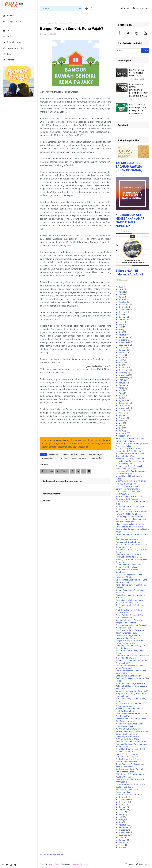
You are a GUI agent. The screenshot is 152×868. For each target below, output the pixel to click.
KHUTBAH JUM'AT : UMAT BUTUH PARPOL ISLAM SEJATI (131, 482)
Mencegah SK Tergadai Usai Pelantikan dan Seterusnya (128, 637)
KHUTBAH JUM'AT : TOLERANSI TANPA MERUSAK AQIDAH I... (130, 556)
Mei (120, 294)
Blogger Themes (55, 864)
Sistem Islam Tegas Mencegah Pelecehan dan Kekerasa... (129, 467)
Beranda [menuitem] (9, 16)
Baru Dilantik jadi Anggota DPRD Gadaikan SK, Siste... (130, 750)
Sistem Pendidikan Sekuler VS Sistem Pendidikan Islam (129, 566)
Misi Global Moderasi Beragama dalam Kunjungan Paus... (130, 631)
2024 (121, 413)
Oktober (122, 307)
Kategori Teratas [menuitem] (12, 21)
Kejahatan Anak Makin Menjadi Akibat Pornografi (129, 667)
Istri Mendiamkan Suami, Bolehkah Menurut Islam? (136, 73)
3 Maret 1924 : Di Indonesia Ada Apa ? (130, 272)
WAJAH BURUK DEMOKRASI (128, 729)
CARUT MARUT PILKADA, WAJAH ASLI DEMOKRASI (131, 775)
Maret (121, 289)
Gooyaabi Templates (81, 864)
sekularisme (84, 458)
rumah (73, 458)
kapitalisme (53, 455)
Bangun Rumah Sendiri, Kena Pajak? (132, 691)
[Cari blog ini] (128, 51)
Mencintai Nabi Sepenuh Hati (129, 794)
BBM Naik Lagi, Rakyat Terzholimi (131, 458)
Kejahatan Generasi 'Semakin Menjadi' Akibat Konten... (129, 621)
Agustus (123, 302)
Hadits (8, 36)
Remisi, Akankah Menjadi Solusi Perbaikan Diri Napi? (130, 439)
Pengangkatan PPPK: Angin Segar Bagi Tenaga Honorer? (131, 720)
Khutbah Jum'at (12, 42)
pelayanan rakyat (95, 455)
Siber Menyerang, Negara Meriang (130, 683)
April (121, 292)
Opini (7, 54)
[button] (88, 9)
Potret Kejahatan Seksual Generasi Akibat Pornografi (131, 626)
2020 (121, 287)
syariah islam (53, 23)
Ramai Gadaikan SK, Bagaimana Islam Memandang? (130, 765)
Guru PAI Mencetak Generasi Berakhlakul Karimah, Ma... (128, 487)
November (123, 309)
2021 (121, 314)
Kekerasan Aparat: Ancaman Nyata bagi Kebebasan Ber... (131, 520)
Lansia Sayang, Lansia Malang (129, 676)
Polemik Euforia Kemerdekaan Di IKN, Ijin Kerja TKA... (130, 455)
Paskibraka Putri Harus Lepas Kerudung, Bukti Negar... (129, 498)
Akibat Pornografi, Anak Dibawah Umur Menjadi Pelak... (131, 725)
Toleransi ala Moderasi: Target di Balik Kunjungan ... (130, 647)
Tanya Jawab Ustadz (14, 48)
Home (125, 8)
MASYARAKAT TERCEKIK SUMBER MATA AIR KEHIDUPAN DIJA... (131, 513)
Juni (121, 297)
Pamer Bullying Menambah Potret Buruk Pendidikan (131, 616)
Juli (121, 299)
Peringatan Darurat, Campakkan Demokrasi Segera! (130, 508)
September (124, 304)
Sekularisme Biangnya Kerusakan (131, 527)
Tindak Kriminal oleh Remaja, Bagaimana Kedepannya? (129, 760)
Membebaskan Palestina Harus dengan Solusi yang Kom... (129, 601)
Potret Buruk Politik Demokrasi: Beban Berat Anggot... (130, 705)
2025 (121, 804)
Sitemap (9, 60)
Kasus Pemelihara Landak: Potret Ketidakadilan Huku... (131, 672)
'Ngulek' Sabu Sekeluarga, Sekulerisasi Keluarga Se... (128, 755)
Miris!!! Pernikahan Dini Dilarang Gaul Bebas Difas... (130, 786)
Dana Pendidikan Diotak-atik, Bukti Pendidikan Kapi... (132, 715)
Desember (123, 312)
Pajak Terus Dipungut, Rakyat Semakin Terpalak (129, 611)
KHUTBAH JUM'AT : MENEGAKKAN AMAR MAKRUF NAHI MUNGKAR (130, 220)
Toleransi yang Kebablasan (128, 736)
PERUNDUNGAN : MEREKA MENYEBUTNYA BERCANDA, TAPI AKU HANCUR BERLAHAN (138, 90)
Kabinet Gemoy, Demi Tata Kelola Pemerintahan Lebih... (131, 770)
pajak (83, 455)
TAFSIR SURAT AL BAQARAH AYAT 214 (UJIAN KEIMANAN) (129, 166)
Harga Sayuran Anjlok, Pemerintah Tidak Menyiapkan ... (131, 462)
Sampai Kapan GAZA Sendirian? (130, 517)
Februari (123, 320)
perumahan (63, 458)
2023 (121, 380)
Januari (122, 317)
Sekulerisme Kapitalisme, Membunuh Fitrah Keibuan (128, 541)
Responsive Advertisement (52, 854)
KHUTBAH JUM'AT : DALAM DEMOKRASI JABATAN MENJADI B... (132, 740)
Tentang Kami (141, 8)
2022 (121, 347)
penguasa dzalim (49, 458)
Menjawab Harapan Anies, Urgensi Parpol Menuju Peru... (131, 642)
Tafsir (7, 30)
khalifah (65, 455)
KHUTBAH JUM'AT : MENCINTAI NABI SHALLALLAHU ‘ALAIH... (132, 657)
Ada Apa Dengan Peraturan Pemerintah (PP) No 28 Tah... (129, 450)
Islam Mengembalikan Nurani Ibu (130, 524)
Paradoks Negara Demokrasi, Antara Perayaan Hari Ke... (132, 662)
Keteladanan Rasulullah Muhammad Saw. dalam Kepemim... (132, 732)
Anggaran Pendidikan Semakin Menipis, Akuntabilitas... (129, 710)
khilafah (74, 455)
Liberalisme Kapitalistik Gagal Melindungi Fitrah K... (129, 576)
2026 (121, 837)
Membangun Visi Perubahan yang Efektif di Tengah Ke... (131, 472)
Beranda (43, 23)
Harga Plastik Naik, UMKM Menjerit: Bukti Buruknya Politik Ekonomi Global (138, 109)
